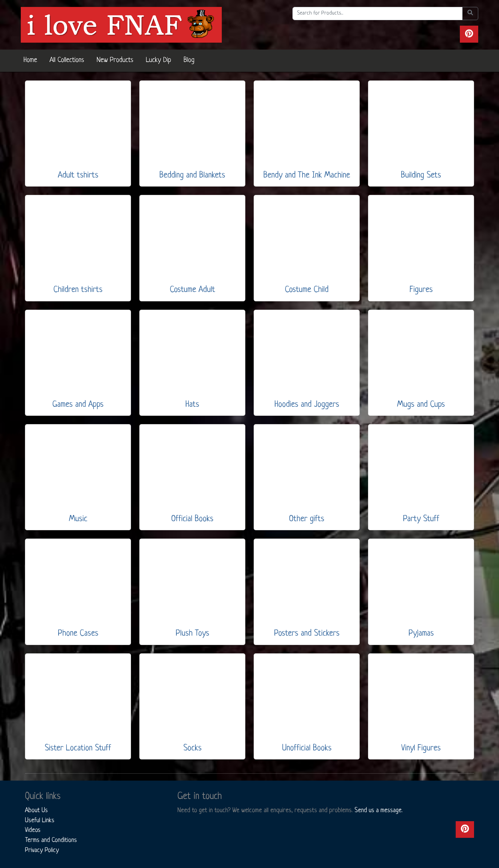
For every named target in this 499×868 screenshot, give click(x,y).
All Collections (67, 60)
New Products (115, 60)
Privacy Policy (42, 850)
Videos (33, 830)
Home (30, 60)
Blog (189, 60)
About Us (36, 810)
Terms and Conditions (51, 840)
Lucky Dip (159, 60)
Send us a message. (379, 810)
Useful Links (40, 820)
